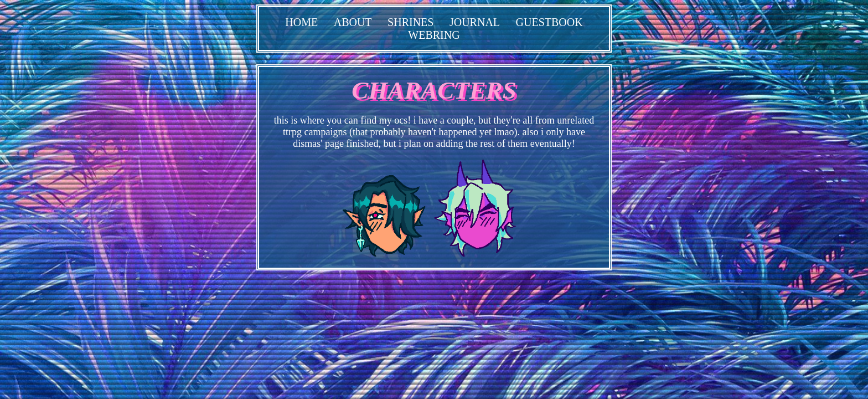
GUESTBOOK (549, 22)
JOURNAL (475, 22)
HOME (301, 22)
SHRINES (410, 22)
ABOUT (353, 22)
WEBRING (434, 35)
